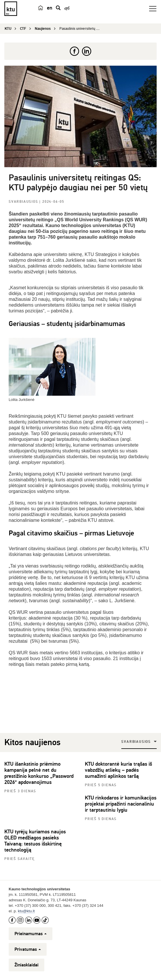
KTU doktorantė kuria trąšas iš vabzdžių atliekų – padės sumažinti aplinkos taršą (118, 770)
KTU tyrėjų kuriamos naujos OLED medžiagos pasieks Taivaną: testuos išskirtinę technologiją (35, 841)
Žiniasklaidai (26, 965)
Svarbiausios (24, 202)
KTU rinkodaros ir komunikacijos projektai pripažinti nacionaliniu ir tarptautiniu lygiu (121, 804)
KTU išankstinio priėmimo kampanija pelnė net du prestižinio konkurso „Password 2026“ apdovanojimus (39, 773)
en (50, 8)
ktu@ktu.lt (26, 911)
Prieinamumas (31, 934)
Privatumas (28, 949)
